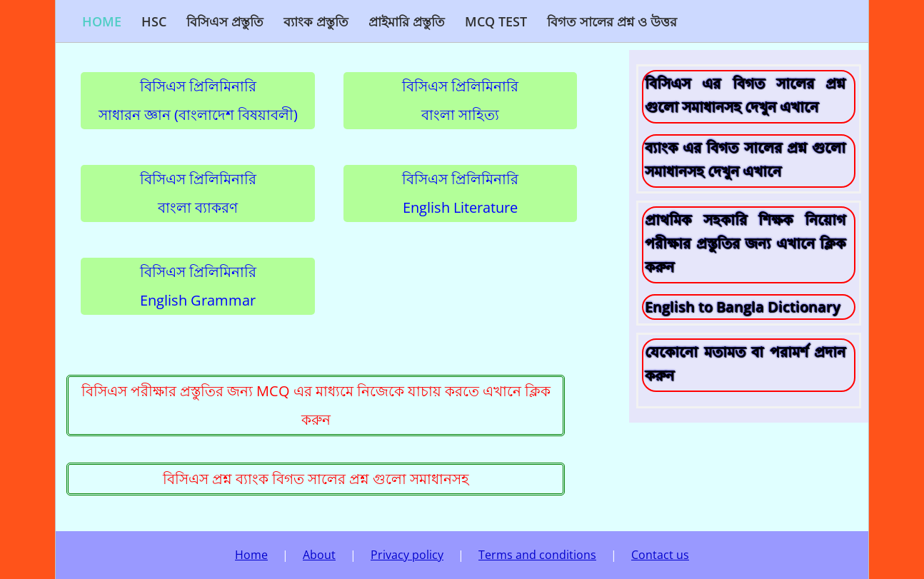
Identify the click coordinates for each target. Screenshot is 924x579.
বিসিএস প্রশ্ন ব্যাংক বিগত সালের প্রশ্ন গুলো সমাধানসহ (316, 479)
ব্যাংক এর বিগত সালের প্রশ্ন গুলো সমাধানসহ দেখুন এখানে (745, 159)
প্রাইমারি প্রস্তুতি (407, 21)
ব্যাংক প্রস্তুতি (316, 21)
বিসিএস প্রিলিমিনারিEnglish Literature (460, 193)
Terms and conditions (537, 555)
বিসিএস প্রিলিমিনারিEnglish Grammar (198, 286)
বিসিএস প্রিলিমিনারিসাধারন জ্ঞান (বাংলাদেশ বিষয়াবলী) (198, 100)
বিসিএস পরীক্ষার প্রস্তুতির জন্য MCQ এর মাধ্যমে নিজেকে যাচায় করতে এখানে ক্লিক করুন (316, 405)
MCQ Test (496, 21)
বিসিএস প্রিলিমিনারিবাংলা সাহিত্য (460, 100)
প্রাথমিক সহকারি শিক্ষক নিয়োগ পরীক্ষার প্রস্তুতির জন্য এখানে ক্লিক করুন (745, 243)
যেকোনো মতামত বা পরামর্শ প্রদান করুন (745, 363)
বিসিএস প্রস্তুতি (225, 21)
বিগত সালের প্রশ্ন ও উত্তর (612, 21)
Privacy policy (407, 555)
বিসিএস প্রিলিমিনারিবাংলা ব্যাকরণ (198, 193)
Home (102, 21)
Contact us (660, 555)
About (319, 555)
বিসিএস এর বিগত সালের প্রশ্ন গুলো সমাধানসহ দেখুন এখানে (745, 95)
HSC (154, 21)
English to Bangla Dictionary (743, 307)
